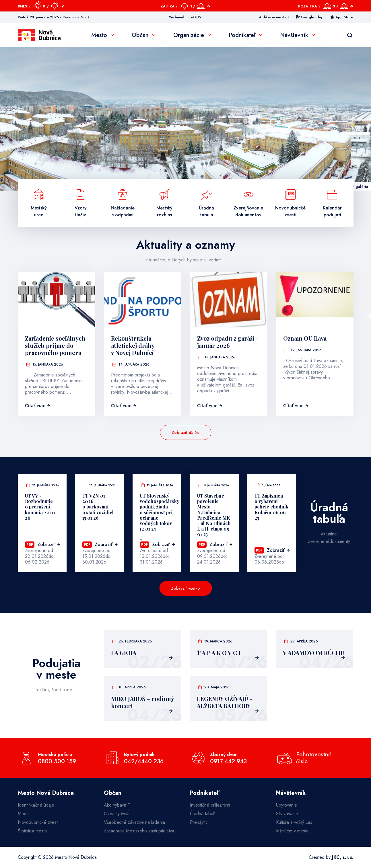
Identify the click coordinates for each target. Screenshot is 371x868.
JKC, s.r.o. (343, 857)
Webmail (176, 17)
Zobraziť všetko (185, 588)
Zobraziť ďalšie (185, 432)
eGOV (196, 17)
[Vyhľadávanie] (350, 35)
